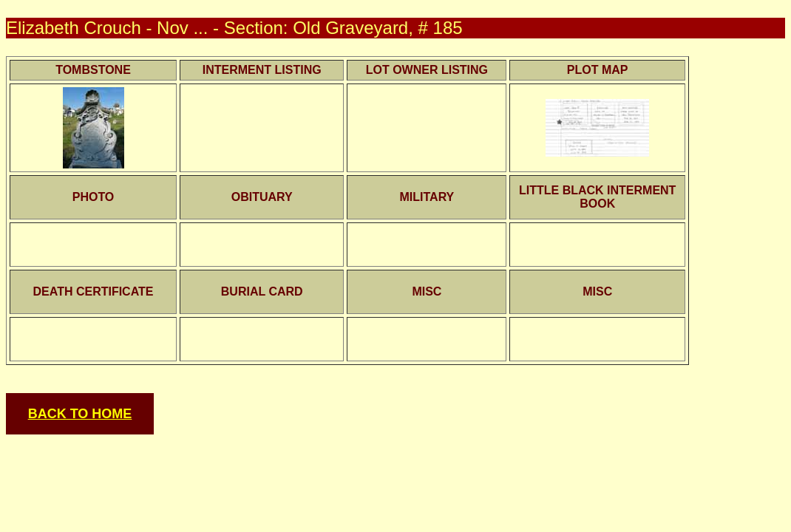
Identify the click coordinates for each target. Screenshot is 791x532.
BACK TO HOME (80, 414)
